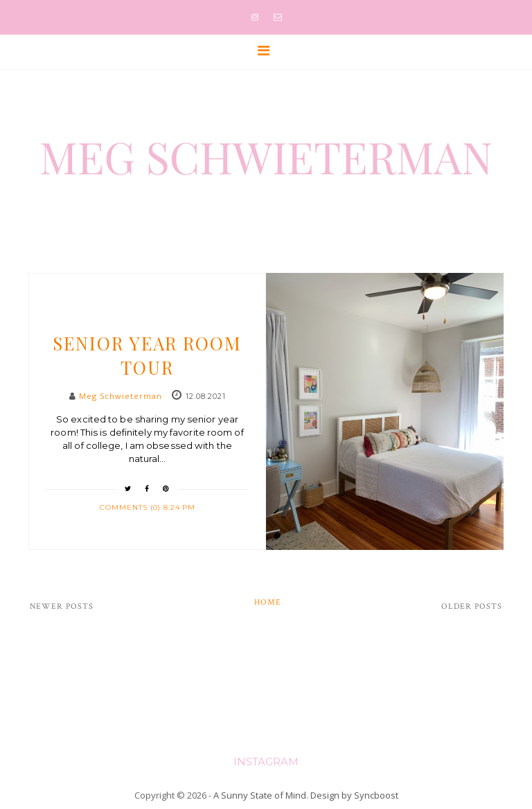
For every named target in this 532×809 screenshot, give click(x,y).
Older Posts (472, 606)
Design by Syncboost (354, 795)
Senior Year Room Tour (147, 355)
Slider (147, 317)
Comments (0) (132, 507)
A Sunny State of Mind (260, 795)
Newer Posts (62, 606)
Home (268, 602)
